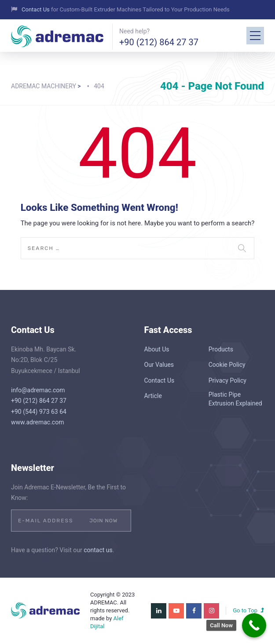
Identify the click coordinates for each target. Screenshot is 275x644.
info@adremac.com (38, 390)
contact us (98, 550)
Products (221, 349)
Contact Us (36, 9)
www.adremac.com (37, 422)
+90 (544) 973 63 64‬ (39, 412)
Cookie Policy (227, 365)
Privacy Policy (227, 380)
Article (153, 396)
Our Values (159, 365)
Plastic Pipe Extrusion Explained (235, 399)
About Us (157, 349)
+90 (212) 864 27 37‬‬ (159, 42)
